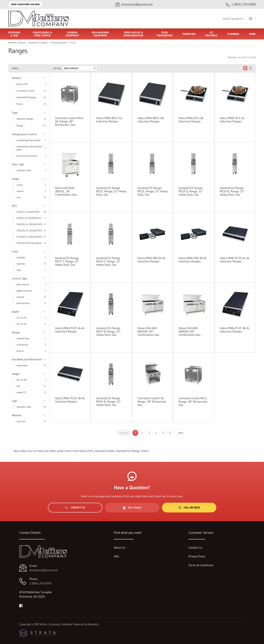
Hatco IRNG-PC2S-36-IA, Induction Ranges (70, 400)
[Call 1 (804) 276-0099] (241, 4)
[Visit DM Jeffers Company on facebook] (21, 605)
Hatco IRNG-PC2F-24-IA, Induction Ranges (70, 330)
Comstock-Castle (25, 91)
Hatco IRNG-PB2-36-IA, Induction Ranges (193, 260)
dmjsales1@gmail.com (44, 570)
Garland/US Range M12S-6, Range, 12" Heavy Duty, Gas (232, 191)
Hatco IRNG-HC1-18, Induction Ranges (191, 120)
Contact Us (75, 507)
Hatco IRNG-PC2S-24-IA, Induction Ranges (235, 260)
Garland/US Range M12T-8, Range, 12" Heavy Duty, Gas (108, 331)
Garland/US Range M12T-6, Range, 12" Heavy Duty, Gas (191, 191)
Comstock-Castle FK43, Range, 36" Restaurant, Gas (193, 401)
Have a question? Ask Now (25, 4)
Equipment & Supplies (38, 43)
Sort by (57, 68)
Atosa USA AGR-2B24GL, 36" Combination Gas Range (66, 191)
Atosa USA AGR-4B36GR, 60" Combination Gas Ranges (189, 331)
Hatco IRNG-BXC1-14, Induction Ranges (110, 120)
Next (181, 433)
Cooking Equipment (59, 43)
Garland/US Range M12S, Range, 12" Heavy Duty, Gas (153, 191)
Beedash (93, 624)
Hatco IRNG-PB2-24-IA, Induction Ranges (152, 260)
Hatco (20, 104)
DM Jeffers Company (17, 43)
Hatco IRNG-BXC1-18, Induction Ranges (151, 120)
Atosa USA (22, 84)
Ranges (73, 43)
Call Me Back (189, 507)
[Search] (236, 19)
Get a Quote (132, 507)
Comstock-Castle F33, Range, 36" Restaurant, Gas (152, 401)
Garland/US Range (26, 97)
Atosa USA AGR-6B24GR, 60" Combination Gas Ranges (148, 331)
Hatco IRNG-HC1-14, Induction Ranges (232, 120)
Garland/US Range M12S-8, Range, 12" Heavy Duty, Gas (108, 401)
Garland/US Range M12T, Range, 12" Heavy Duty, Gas (111, 191)
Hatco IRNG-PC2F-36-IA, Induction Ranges (235, 330)
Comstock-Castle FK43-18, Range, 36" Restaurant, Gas (69, 121)
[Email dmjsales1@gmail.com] (134, 4)
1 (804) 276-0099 (40, 583)
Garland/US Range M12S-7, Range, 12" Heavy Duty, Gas (108, 261)
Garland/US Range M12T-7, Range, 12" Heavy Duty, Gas (67, 261)
